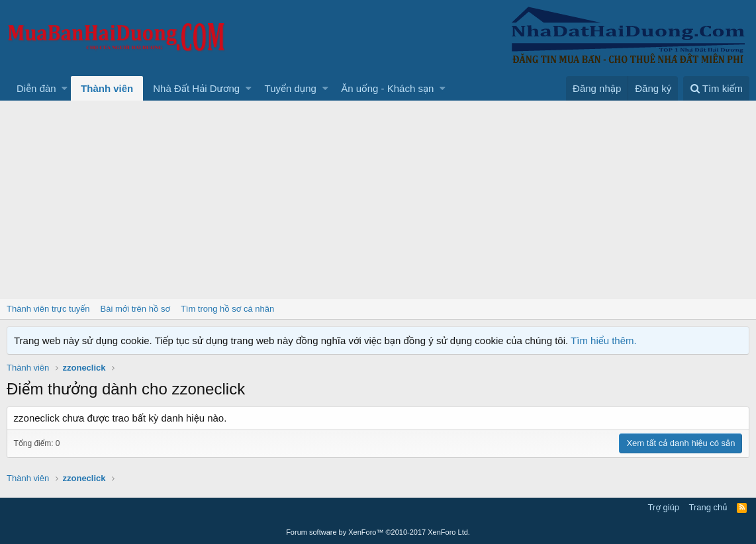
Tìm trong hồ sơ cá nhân (227, 309)
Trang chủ (708, 507)
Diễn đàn (36, 88)
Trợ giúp (664, 507)
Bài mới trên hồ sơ (135, 309)
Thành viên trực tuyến (48, 309)
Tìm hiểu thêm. (604, 340)
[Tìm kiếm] (716, 88)
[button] (65, 88)
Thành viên (107, 88)
